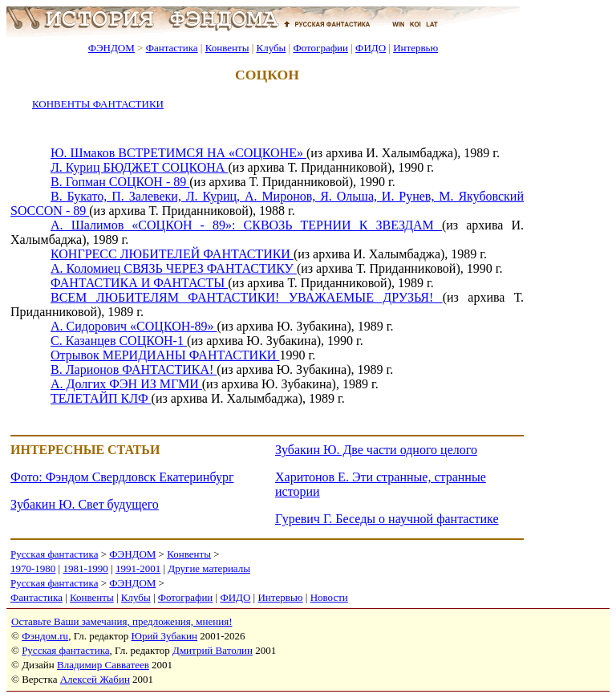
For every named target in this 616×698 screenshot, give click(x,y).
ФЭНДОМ (111, 48)
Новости (329, 597)
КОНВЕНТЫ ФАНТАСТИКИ (98, 104)
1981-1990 (85, 568)
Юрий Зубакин (164, 636)
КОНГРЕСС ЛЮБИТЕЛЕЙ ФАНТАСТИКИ (172, 254)
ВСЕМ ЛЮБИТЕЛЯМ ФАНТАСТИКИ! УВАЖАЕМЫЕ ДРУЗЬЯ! (247, 297)
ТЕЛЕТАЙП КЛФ (101, 398)
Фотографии (320, 48)
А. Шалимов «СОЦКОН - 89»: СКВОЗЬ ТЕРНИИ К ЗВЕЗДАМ (246, 225)
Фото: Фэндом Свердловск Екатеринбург (122, 477)
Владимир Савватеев (103, 665)
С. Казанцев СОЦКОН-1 (119, 341)
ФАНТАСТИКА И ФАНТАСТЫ (139, 283)
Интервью (415, 48)
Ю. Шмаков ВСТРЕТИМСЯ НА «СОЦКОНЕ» (178, 153)
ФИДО (371, 48)
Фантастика (172, 48)
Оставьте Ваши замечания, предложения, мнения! (122, 621)
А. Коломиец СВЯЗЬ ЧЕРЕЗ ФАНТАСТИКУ (174, 268)
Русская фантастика (54, 554)
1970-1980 (33, 568)
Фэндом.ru (45, 636)
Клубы (271, 48)
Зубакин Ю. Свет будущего (85, 504)
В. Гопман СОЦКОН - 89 (120, 182)
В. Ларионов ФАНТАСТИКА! (134, 369)
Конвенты (227, 48)
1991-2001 (138, 568)
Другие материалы (209, 568)
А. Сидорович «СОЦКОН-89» (134, 326)
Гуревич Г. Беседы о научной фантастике (387, 519)
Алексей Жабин (95, 679)
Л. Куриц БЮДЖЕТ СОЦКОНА (139, 167)
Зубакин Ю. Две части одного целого (376, 450)
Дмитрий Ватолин (213, 650)
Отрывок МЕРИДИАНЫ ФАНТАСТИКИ (165, 355)
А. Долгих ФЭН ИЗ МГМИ (126, 384)
